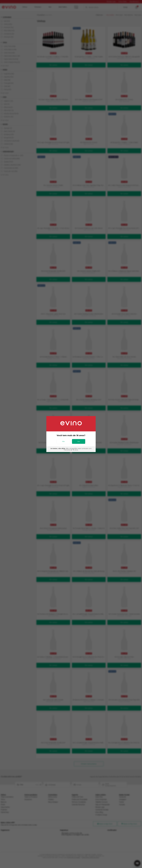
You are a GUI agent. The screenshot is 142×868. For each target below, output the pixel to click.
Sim (79, 441)
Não (63, 441)
